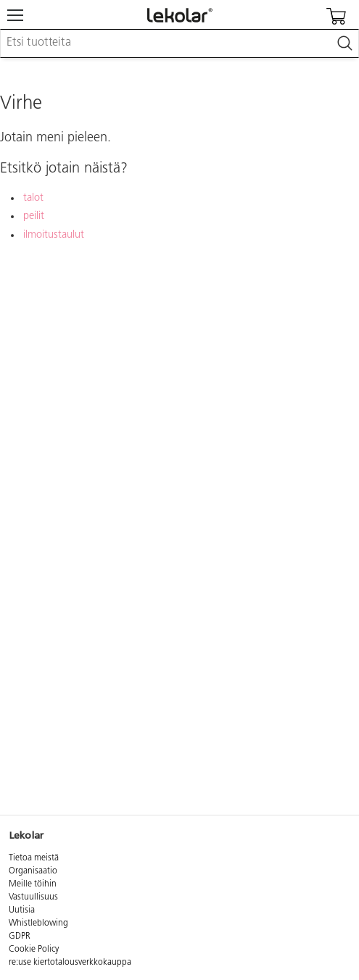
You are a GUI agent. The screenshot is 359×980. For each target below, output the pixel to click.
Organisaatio (33, 871)
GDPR (20, 937)
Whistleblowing (38, 923)
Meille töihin (33, 884)
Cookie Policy (34, 950)
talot (33, 198)
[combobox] (179, 43)
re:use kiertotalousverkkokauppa (70, 963)
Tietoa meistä (34, 858)
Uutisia (22, 910)
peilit (34, 216)
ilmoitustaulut (54, 235)
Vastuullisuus (33, 897)
